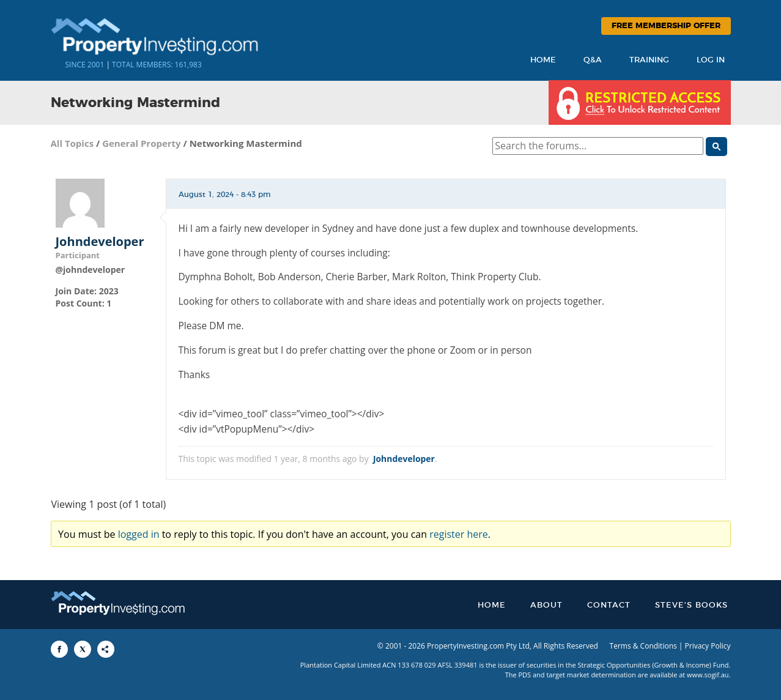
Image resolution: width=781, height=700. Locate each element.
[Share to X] (83, 649)
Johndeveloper (100, 242)
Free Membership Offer (666, 26)
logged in (139, 534)
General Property (142, 143)
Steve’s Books (691, 605)
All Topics (72, 143)
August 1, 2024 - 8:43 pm (225, 195)
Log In (711, 60)
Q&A (593, 60)
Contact (609, 605)
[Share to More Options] (106, 649)
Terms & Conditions (643, 646)
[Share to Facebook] (59, 649)
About (546, 605)
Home (543, 60)
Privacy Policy (708, 646)
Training (649, 60)
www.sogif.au (708, 675)
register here (459, 534)
